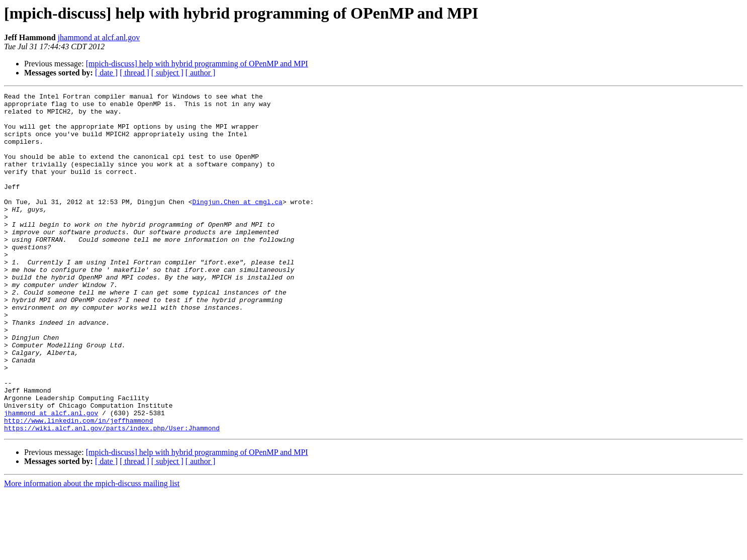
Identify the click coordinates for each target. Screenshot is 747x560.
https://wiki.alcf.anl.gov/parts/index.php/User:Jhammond (112, 496)
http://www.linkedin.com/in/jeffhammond (78, 487)
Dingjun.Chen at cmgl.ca (237, 224)
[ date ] (106, 73)
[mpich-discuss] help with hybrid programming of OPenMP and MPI (197, 64)
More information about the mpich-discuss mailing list (92, 551)
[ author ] (201, 73)
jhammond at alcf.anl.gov (99, 37)
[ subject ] (167, 73)
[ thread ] (134, 73)
